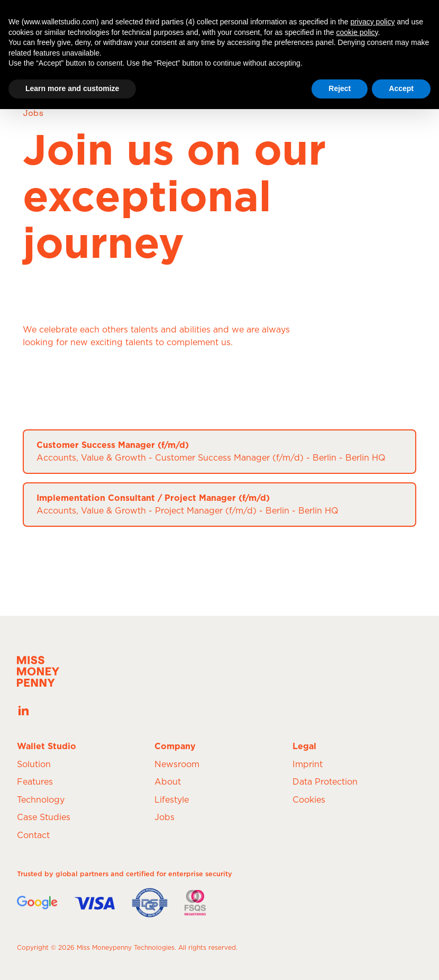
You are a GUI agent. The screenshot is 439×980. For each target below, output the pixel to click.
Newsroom (177, 765)
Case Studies (44, 817)
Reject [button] (340, 88)
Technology (41, 800)
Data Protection (325, 782)
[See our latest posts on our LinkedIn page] (23, 710)
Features (35, 782)
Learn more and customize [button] (72, 88)
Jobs (164, 817)
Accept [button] (401, 88)
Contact (33, 835)
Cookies (309, 800)
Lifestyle (172, 800)
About (168, 782)
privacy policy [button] (372, 22)
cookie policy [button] (357, 32)
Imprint (308, 765)
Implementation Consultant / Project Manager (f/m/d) (153, 498)
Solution (34, 765)
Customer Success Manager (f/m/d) (113, 445)
